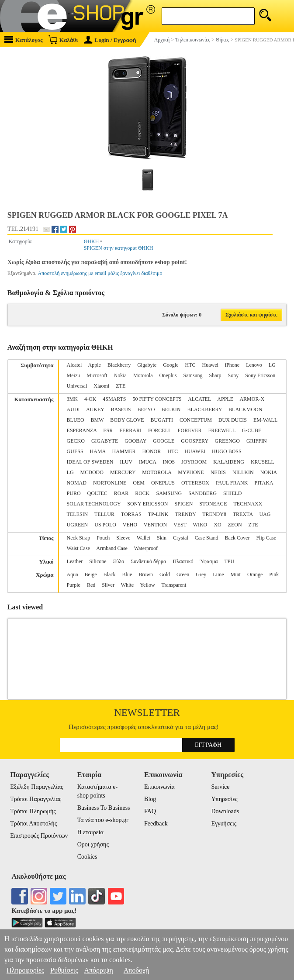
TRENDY (185, 514)
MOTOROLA (157, 472)
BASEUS (121, 409)
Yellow (148, 585)
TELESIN (78, 514)
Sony (233, 375)
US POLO (105, 525)
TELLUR (104, 514)
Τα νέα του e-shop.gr (103, 820)
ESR (108, 430)
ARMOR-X (252, 399)
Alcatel (74, 365)
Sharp (215, 375)
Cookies (87, 857)
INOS (169, 462)
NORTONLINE (110, 483)
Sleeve (123, 538)
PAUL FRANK (232, 483)
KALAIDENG (229, 462)
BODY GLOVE (127, 420)
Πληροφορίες (25, 970)
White (127, 585)
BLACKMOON (245, 409)
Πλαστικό (183, 561)
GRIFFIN (257, 441)
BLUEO (76, 420)
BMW (97, 420)
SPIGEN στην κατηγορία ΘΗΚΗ (119, 248)
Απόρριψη (98, 970)
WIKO (200, 525)
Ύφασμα (209, 561)
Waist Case (78, 548)
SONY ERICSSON (147, 504)
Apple (95, 365)
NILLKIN (243, 472)
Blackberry (119, 365)
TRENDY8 (214, 514)
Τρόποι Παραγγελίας (36, 799)
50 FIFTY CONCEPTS (157, 399)
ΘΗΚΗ (92, 241)
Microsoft (97, 375)
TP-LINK (158, 514)
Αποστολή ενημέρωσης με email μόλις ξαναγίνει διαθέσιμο (100, 273)
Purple (74, 585)
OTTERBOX (195, 483)
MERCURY (123, 472)
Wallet (144, 538)
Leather (75, 561)
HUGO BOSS (227, 451)
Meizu (74, 375)
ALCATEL (199, 399)
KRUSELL (263, 462)
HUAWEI (195, 451)
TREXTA (243, 514)
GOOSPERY (194, 441)
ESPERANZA (82, 430)
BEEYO (146, 409)
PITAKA (263, 483)
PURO (74, 493)
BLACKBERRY (204, 409)
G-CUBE (252, 430)
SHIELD (233, 493)
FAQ (150, 811)
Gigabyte (147, 365)
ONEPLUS (163, 483)
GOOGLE (164, 441)
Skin (162, 538)
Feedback (156, 824)
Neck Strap (79, 538)
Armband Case (112, 548)
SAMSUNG (169, 493)
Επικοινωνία (159, 787)
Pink (274, 574)
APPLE (225, 399)
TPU (229, 561)
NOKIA (269, 472)
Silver (108, 585)
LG (272, 365)
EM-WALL (265, 420)
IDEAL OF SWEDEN (90, 462)
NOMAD (77, 483)
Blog (150, 799)
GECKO (76, 441)
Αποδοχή (137, 970)
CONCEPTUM (196, 420)
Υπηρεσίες (224, 799)
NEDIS (218, 472)
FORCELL (160, 430)
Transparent (174, 585)
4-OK (90, 399)
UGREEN (78, 525)
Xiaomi (101, 386)
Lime (218, 574)
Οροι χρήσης (93, 844)
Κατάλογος (24, 40)
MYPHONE (191, 472)
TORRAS (131, 514)
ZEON (235, 525)
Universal (77, 386)
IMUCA (147, 462)
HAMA (98, 451)
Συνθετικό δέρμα (148, 561)
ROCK (142, 493)
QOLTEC (97, 493)
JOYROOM (194, 462)
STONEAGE (213, 504)
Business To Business (104, 808)
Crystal (181, 538)
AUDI (73, 409)
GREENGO (227, 441)
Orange (255, 574)
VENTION (155, 525)
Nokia (120, 375)
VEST (180, 525)
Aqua (73, 574)
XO (217, 525)
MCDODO (92, 472)
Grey (201, 574)
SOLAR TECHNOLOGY (94, 504)
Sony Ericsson (260, 375)
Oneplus (168, 375)
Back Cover (237, 538)
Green (183, 574)
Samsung (193, 375)
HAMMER (124, 451)
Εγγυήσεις (224, 824)
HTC (190, 365)
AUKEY (95, 409)
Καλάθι (63, 40)
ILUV (126, 462)
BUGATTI (162, 420)
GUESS (75, 451)
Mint (236, 574)
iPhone (232, 365)
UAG (265, 514)
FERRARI (130, 430)
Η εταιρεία (90, 832)
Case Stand (207, 538)
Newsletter (147, 713)
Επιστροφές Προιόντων (39, 836)
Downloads (225, 811)
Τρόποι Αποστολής (33, 824)
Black (110, 574)
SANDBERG (202, 493)
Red (91, 585)
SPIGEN (183, 504)
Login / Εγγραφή (110, 40)
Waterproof (146, 548)
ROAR (121, 493)
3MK (72, 399)
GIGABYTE (105, 441)
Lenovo (254, 365)
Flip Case (266, 538)
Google (171, 365)
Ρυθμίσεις (64, 970)
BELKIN (171, 409)
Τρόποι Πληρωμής (33, 811)
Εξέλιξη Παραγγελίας (36, 787)
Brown (146, 574)
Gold (165, 574)
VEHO (130, 525)
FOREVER (190, 430)
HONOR (152, 451)
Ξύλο (119, 561)
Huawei (210, 365)
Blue (127, 574)
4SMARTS (114, 399)
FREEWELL (222, 430)
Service (220, 787)
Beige (91, 574)
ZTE (121, 386)
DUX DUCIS (233, 420)
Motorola (143, 375)
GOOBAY (135, 441)
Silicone (98, 561)
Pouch (103, 538)
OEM (139, 483)
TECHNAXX (248, 504)
